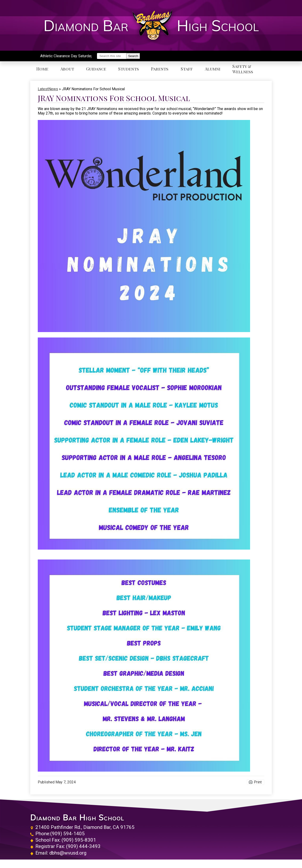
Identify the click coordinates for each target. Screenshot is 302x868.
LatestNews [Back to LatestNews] (48, 89)
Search (133, 56)
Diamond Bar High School (77, 818)
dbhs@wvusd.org (68, 853)
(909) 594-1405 (67, 834)
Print (258, 782)
